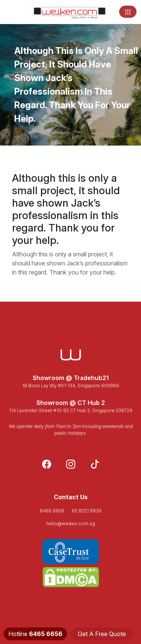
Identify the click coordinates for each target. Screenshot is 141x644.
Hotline (35, 634)
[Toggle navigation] (128, 12)
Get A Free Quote (102, 634)
